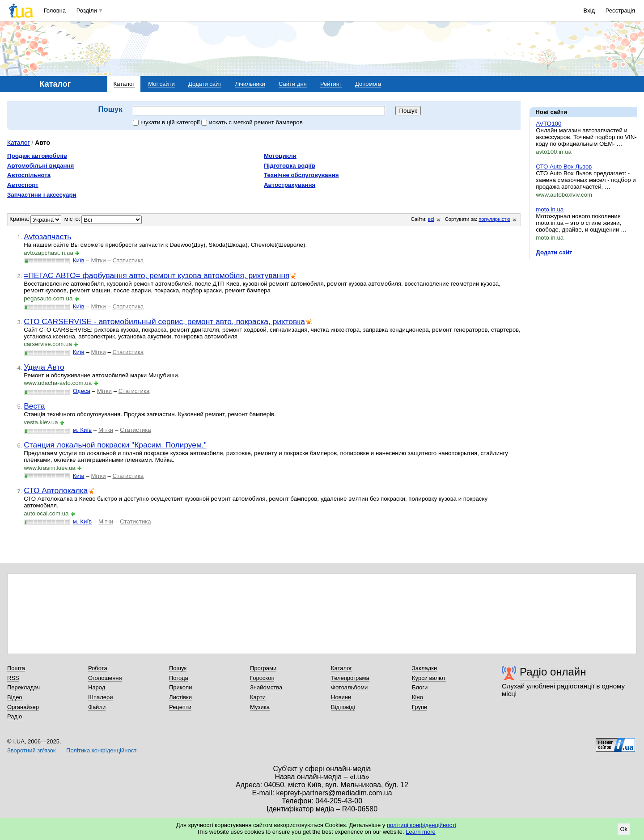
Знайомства (266, 687)
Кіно (417, 697)
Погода (179, 678)
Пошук (178, 668)
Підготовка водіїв (290, 166)
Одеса (82, 391)
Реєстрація (620, 11)
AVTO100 (549, 124)
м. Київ (82, 430)
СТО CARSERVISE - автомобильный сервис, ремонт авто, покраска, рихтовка (164, 321)
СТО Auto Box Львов (564, 167)
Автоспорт (23, 185)
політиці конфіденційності (422, 825)
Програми (263, 668)
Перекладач (23, 687)
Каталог (124, 84)
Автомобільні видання (40, 166)
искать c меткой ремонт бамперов (252, 122)
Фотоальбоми (349, 687)
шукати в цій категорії (167, 122)
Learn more (420, 832)
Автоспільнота (29, 175)
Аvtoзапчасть (47, 236)
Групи (419, 707)
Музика (260, 707)
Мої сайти (161, 84)
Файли (97, 707)
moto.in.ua (550, 209)
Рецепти (180, 707)
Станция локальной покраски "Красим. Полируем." (115, 445)
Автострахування (290, 185)
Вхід (589, 11)
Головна (55, 11)
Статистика (128, 260)
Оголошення (105, 678)
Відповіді (343, 707)
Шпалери (101, 697)
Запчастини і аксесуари (42, 195)
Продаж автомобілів (37, 156)
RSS (13, 678)
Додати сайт (205, 84)
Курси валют (429, 678)
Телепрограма (350, 678)
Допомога (368, 84)
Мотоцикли (280, 156)
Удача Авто (44, 367)
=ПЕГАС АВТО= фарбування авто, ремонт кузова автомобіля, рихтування (157, 275)
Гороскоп (262, 678)
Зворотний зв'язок (31, 750)
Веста (34, 406)
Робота (98, 668)
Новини (341, 697)
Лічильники (250, 84)
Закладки (424, 668)
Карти (258, 697)
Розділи (87, 11)
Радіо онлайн (553, 672)
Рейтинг (331, 84)
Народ (97, 687)
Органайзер (23, 707)
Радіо (15, 716)
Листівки (180, 697)
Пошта (16, 668)
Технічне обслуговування (301, 175)
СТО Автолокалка (56, 490)
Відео (15, 697)
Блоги (420, 687)
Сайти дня (293, 84)
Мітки (98, 260)
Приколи (180, 687)
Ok (624, 829)
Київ (79, 260)
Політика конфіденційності (102, 750)
